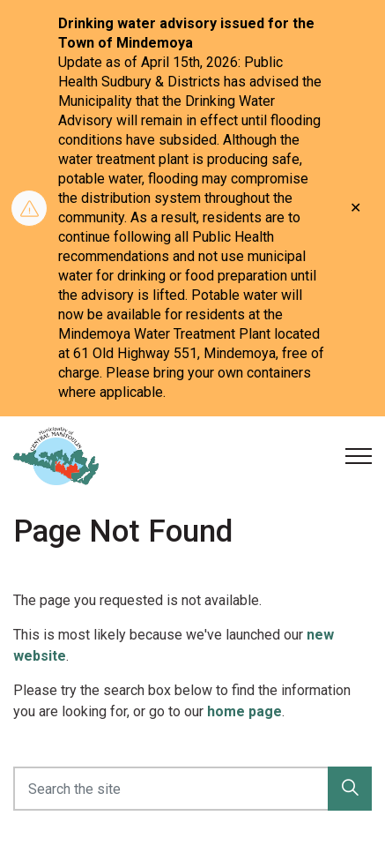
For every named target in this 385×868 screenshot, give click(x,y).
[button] (350, 789)
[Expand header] (359, 456)
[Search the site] (192, 789)
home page (244, 711)
